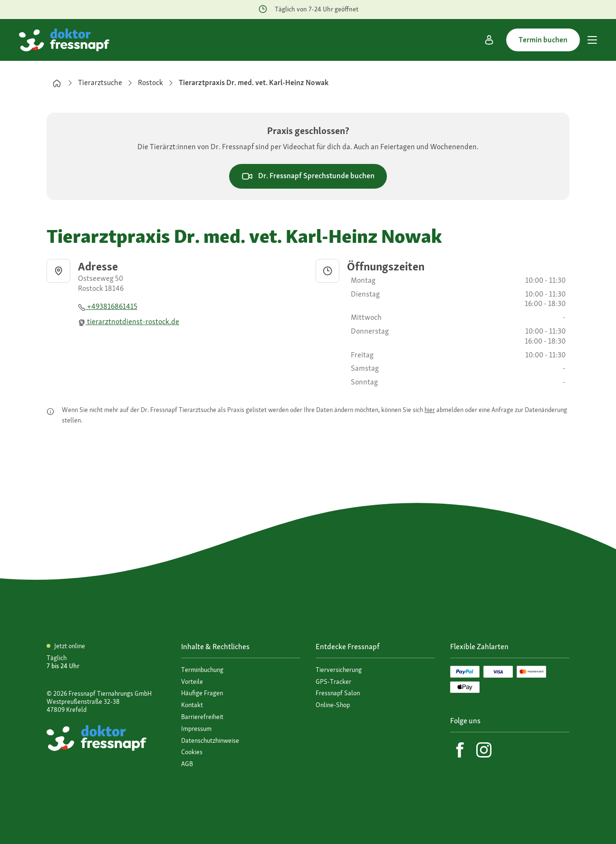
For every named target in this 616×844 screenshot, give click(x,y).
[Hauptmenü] (592, 40)
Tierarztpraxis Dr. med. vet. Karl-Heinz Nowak (254, 82)
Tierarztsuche (100, 82)
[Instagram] (484, 750)
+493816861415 (108, 306)
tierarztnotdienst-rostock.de (129, 321)
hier (430, 410)
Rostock (150, 82)
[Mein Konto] (489, 40)
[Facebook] (460, 750)
